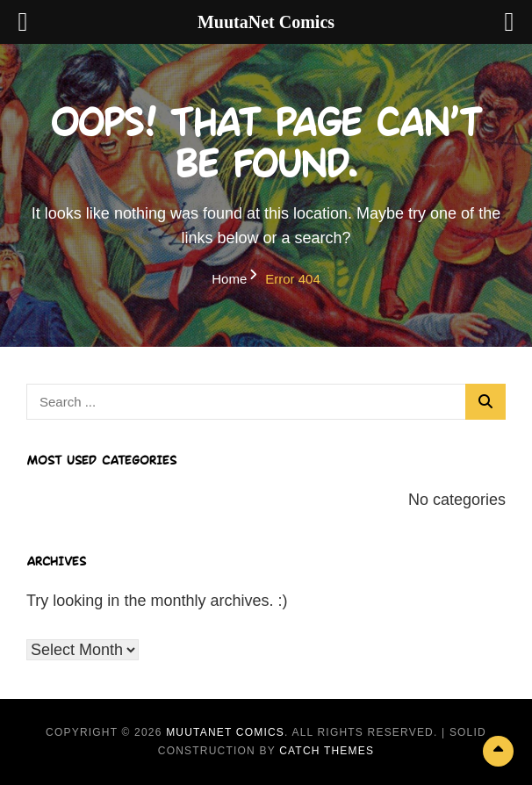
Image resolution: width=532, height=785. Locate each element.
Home (229, 279)
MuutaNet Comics (225, 732)
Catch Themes (327, 751)
